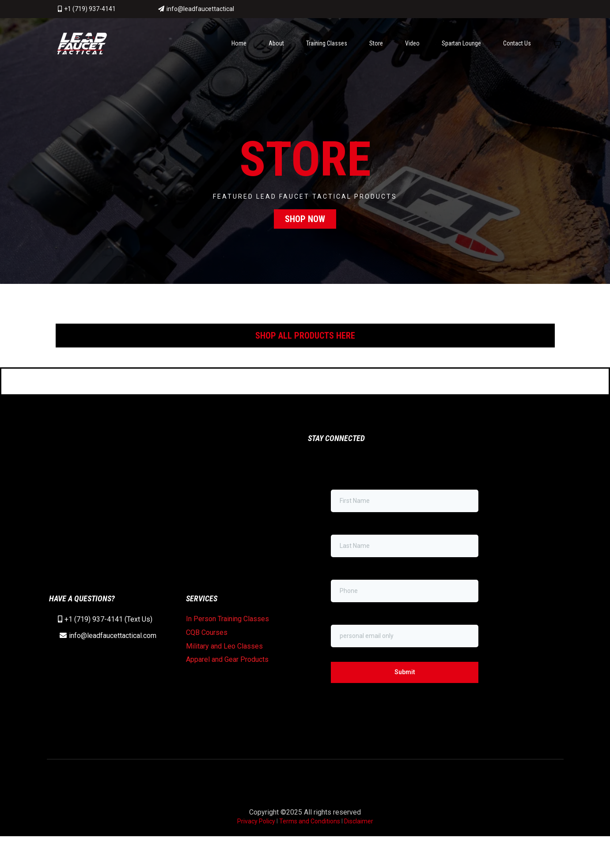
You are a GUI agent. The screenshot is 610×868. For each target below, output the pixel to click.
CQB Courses (207, 659)
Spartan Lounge (461, 47)
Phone (342, 597)
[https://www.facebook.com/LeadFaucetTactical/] (480, 10)
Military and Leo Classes (224, 673)
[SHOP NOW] (305, 223)
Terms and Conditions (310, 853)
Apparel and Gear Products (227, 686)
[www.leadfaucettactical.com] (82, 47)
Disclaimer (359, 853)
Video (412, 47)
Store (376, 47)
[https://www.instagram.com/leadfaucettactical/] (545, 11)
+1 (69, 646)
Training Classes (327, 47)
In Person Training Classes (227, 646)
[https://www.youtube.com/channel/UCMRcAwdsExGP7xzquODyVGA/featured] (513, 11)
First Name (346, 507)
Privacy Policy (257, 853)
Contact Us (517, 47)
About (276, 47)
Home (239, 47)
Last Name (346, 552)
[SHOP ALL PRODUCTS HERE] (305, 340)
